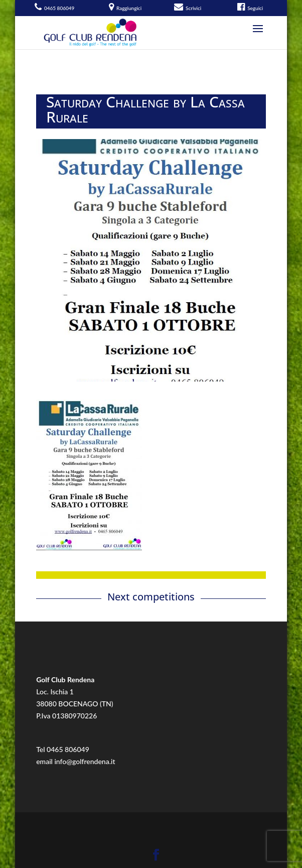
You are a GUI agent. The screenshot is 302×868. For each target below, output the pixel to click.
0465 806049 (68, 749)
